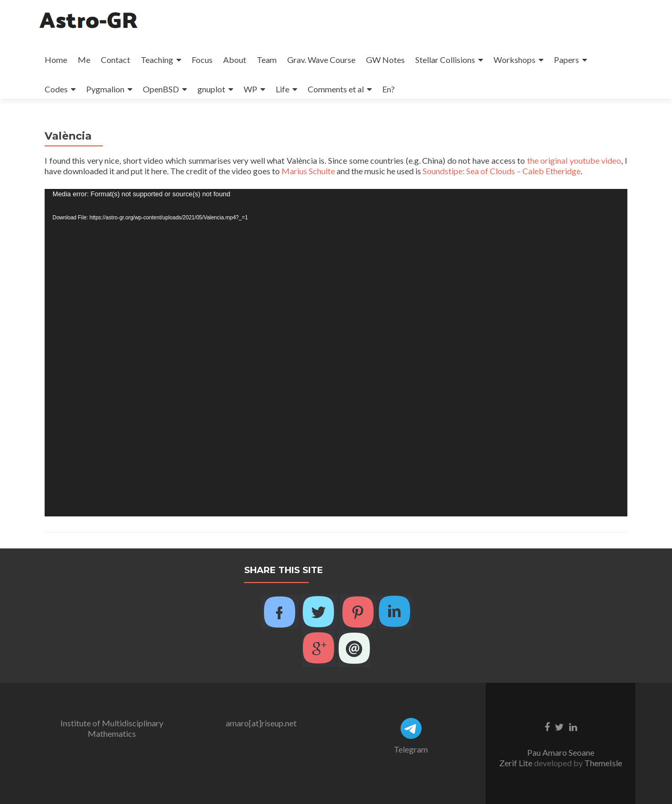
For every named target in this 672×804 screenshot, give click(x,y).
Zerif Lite (517, 763)
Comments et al (336, 89)
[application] (336, 353)
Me (84, 60)
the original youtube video (574, 160)
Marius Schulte (308, 171)
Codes (56, 89)
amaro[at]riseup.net (261, 723)
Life (282, 89)
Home (56, 60)
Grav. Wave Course (321, 60)
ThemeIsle (603, 763)
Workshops (514, 60)
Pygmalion (105, 89)
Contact (115, 60)
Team (267, 60)
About (235, 60)
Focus (202, 60)
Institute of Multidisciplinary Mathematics (112, 728)
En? (388, 89)
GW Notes (385, 60)
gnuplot (211, 89)
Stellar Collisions (445, 60)
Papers (566, 60)
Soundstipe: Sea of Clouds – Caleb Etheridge (502, 171)
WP (250, 89)
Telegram (411, 749)
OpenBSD (161, 89)
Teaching (157, 60)
